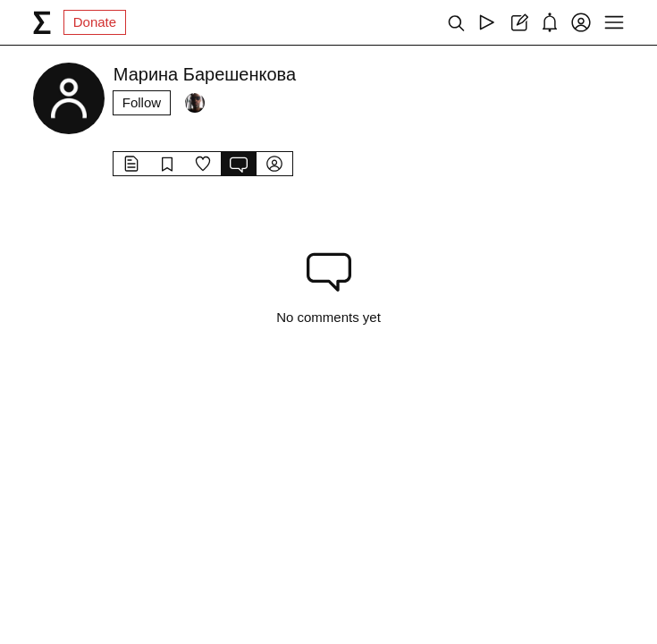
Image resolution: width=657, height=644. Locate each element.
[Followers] (195, 103)
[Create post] (518, 22)
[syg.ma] (42, 22)
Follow (142, 102)
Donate (95, 22)
